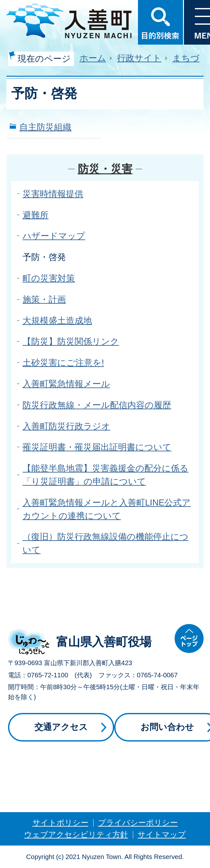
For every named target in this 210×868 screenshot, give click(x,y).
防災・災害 (105, 169)
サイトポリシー (60, 823)
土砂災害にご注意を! (63, 363)
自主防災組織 (45, 127)
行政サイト (139, 58)
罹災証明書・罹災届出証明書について (97, 447)
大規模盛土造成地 (57, 321)
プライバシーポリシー (138, 823)
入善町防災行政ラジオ (66, 426)
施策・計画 (44, 299)
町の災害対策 (49, 278)
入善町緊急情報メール (66, 384)
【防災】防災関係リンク (71, 341)
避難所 (36, 215)
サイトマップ (162, 834)
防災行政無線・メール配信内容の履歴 (97, 405)
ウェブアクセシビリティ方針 (76, 834)
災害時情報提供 (53, 194)
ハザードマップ (54, 236)
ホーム (93, 58)
